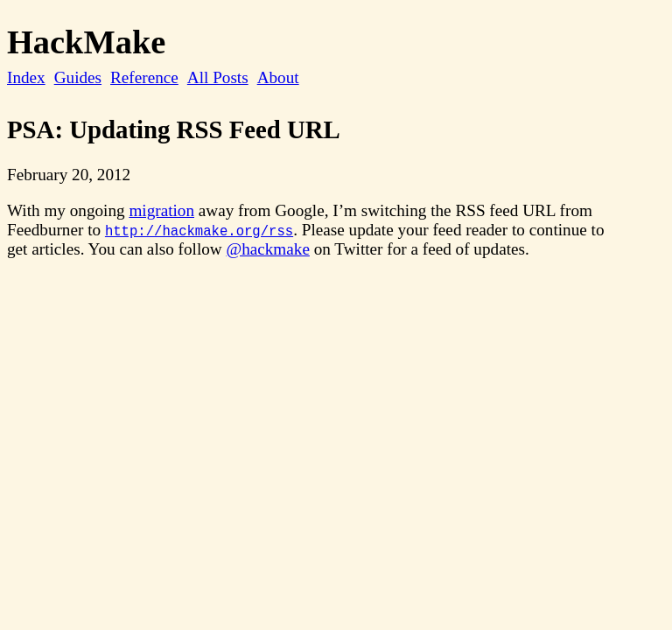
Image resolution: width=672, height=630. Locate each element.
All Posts (218, 77)
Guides (78, 77)
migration (161, 210)
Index (26, 77)
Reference (144, 77)
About (278, 77)
